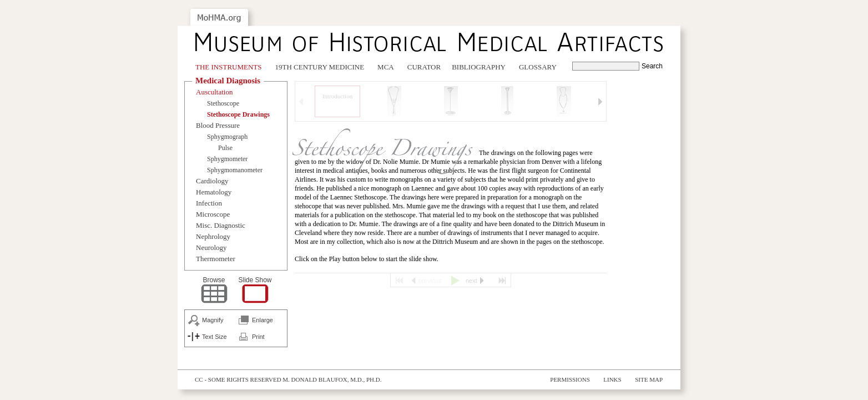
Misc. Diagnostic (221, 225)
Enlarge (263, 320)
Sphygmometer (227, 159)
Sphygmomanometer (235, 170)
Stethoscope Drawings (238, 114)
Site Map (649, 379)
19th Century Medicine (320, 67)
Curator (424, 67)
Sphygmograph (227, 137)
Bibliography (479, 67)
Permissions (570, 379)
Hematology (214, 192)
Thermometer (216, 259)
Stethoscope (223, 103)
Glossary (538, 67)
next (471, 281)
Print (258, 337)
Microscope (213, 214)
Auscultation (214, 92)
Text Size (215, 337)
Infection (209, 203)
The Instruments (229, 67)
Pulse (225, 148)
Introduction (337, 96)
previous (430, 281)
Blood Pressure (218, 125)
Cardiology (212, 181)
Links (612, 379)
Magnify (213, 320)
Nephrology (213, 236)
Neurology (211, 247)
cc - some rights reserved (238, 379)
